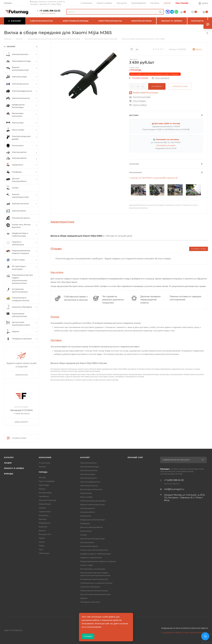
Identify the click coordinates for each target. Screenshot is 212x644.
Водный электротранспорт (92, 504)
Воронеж (43, 527)
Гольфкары (85, 523)
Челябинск (44, 496)
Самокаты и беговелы (90, 587)
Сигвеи (83, 535)
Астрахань (44, 515)
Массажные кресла (89, 546)
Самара (42, 508)
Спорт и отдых (87, 565)
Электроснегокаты (89, 470)
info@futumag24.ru (174, 489)
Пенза (42, 542)
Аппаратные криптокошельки (94, 579)
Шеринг (84, 598)
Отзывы (42, 467)
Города (43, 472)
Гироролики (86, 516)
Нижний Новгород (47, 500)
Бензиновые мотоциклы (91, 489)
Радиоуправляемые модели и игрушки (98, 561)
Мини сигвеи (86, 497)
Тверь (42, 546)
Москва (42, 477)
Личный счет (135, 457)
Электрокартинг (88, 508)
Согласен (88, 636)
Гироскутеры (86, 493)
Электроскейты (87, 542)
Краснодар (44, 485)
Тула (41, 549)
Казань (42, 489)
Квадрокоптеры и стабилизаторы (96, 554)
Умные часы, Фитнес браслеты (94, 550)
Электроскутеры (88, 474)
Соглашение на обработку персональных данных (182, 633)
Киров (42, 538)
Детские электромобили (91, 527)
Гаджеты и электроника (91, 558)
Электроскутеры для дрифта (93, 501)
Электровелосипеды (90, 467)
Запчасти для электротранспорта (95, 594)
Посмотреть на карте (166, 145)
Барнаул (43, 519)
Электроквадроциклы (90, 482)
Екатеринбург (45, 493)
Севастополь (45, 512)
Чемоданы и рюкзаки (90, 602)
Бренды (9, 474)
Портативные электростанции (94, 591)
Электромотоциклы (89, 486)
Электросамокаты (88, 463)
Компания (45, 457)
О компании (44, 463)
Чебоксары (44, 553)
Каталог (9, 457)
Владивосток (45, 523)
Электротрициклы (89, 478)
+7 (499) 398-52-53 (50, 11)
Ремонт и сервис (14, 468)
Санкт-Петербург (47, 481)
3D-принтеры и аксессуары (93, 569)
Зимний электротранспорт (92, 539)
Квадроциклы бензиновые (92, 520)
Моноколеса (86, 531)
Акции (8, 463)
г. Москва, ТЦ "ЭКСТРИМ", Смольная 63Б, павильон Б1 (153, 178)
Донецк (42, 530)
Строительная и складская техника (96, 583)
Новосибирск (45, 504)
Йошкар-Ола (45, 534)
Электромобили (88, 512)
